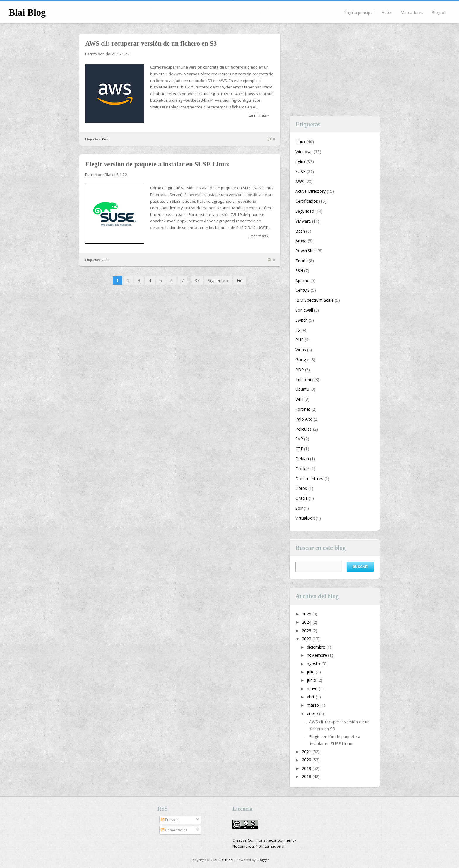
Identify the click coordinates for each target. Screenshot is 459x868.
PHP (299, 340)
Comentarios (174, 830)
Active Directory (310, 191)
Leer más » (259, 115)
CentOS (303, 290)
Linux (300, 142)
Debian (302, 459)
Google (302, 360)
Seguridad (305, 211)
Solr (299, 508)
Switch (302, 320)
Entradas (171, 820)
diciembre (317, 647)
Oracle (302, 498)
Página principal (359, 12)
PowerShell (306, 251)
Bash (300, 231)
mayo (313, 689)
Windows (304, 152)
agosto (314, 664)
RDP (300, 370)
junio (312, 680)
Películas (304, 429)
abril (311, 697)
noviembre (317, 655)
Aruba (301, 241)
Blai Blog (27, 12)
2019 (307, 768)
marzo (314, 705)
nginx (300, 162)
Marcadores (412, 12)
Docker (302, 469)
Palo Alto (304, 419)
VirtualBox (305, 518)
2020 (307, 760)
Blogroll (439, 12)
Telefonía (304, 380)
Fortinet (303, 409)
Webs (301, 350)
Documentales (309, 479)
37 (197, 280)
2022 (307, 639)
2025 (307, 614)
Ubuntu (302, 389)
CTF (299, 449)
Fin (240, 280)
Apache (302, 280)
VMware (303, 221)
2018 (307, 776)
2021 (307, 752)
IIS (298, 330)
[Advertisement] (335, 70)
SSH (299, 271)
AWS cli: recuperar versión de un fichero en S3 (151, 44)
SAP (299, 439)
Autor (387, 12)
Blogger (263, 860)
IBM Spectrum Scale (315, 300)
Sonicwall (304, 310)
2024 (307, 622)
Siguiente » (218, 280)
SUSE (105, 260)
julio (311, 672)
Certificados (307, 201)
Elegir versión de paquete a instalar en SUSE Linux (157, 164)
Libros (301, 488)
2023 (307, 631)
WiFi (299, 399)
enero (313, 713)
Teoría (302, 261)
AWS (105, 139)
